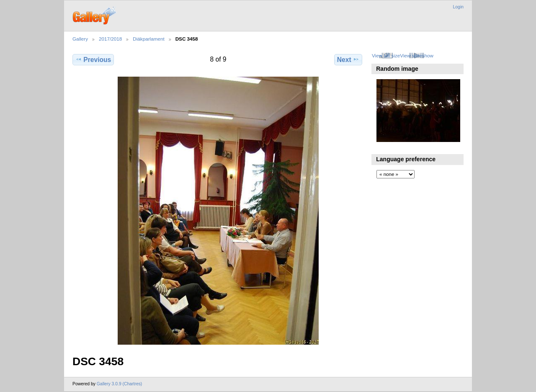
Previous (93, 59)
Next (348, 59)
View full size (386, 55)
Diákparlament (148, 39)
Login (458, 7)
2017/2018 (110, 39)
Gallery (80, 39)
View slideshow (417, 55)
